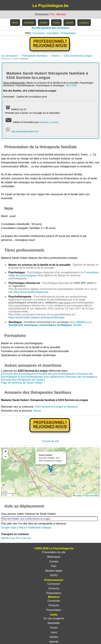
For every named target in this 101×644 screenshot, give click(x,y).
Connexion (39, 33)
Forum (54, 628)
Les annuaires (9, 56)
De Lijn (27, 538)
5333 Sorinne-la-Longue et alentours (56, 407)
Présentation (69, 33)
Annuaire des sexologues (81, 377)
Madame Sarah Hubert (14, 258)
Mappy (47, 528)
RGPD (54, 575)
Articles (54, 637)
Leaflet (77, 496)
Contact (54, 561)
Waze (22, 528)
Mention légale (54, 571)
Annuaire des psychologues (19, 374)
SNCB (5, 538)
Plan (54, 566)
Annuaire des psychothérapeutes (56, 374)
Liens (54, 632)
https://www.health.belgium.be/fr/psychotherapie (36, 317)
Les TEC (16, 538)
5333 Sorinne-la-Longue (78, 56)
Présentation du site (54, 552)
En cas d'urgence (54, 618)
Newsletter (54, 623)
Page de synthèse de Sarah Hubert (22, 383)
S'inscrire (54, 588)
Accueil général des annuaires (50, 28)
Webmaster (54, 557)
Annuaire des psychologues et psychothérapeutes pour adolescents (47, 375)
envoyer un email (49, 122)
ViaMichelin (34, 528)
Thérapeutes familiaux (35, 56)
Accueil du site (50, 441)
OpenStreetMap (92, 496)
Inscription (53, 33)
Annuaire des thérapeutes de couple (22, 380)
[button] (51, 469)
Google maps (9, 528)
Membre (61, 14)
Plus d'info (71, 85)
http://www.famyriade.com (25, 131)
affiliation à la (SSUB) (50, 324)
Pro (52, 14)
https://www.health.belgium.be (31, 292)
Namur (56, 56)
